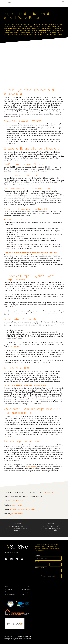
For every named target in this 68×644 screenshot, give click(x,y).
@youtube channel (16, 514)
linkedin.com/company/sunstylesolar (23, 509)
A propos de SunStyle (26, 589)
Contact (22, 595)
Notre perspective (10, 595)
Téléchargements (24, 587)
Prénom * (52, 562)
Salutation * (38, 555)
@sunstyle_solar (17, 501)
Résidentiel (8, 587)
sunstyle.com (50, 492)
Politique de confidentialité (19, 638)
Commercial (9, 589)
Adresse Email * (40, 568)
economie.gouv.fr (16, 346)
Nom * (37, 562)
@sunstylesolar (16, 505)
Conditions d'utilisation (14, 640)
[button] (63, 2)
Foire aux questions (25, 592)
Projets (7, 592)
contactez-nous (31, 467)
